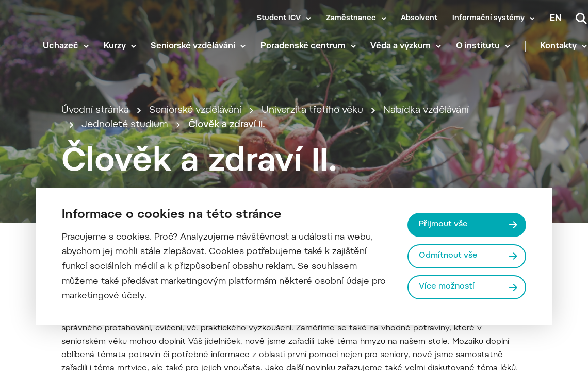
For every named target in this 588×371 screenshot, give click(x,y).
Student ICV (279, 19)
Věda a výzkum (401, 46)
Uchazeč (61, 46)
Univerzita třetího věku (312, 111)
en (556, 19)
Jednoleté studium (125, 125)
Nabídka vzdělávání (426, 111)
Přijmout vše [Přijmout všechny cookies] (443, 224)
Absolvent (419, 19)
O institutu (478, 46)
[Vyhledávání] (581, 19)
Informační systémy (488, 19)
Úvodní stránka (95, 111)
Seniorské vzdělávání (193, 46)
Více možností (447, 287)
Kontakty (558, 46)
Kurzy (115, 46)
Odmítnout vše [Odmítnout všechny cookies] (448, 256)
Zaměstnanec (351, 19)
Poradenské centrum (303, 46)
